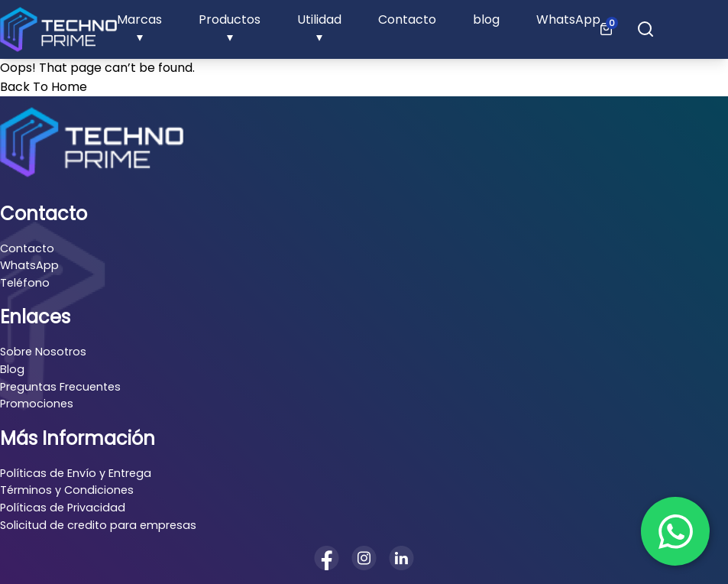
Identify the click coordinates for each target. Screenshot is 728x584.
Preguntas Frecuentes (60, 387)
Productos (230, 19)
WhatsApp (568, 19)
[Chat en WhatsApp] (675, 531)
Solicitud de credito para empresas (98, 525)
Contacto (407, 19)
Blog (12, 369)
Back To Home (44, 87)
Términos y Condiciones (67, 490)
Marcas (139, 19)
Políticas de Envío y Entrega (76, 473)
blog (486, 19)
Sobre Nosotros (43, 352)
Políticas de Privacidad (63, 508)
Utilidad (319, 19)
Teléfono (25, 283)
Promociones (37, 404)
